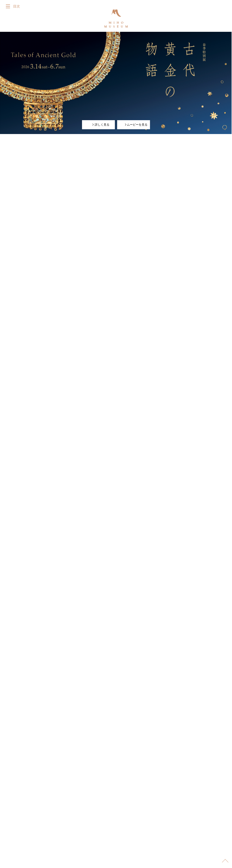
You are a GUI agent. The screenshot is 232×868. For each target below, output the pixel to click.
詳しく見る (100, 124)
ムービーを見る (135, 124)
